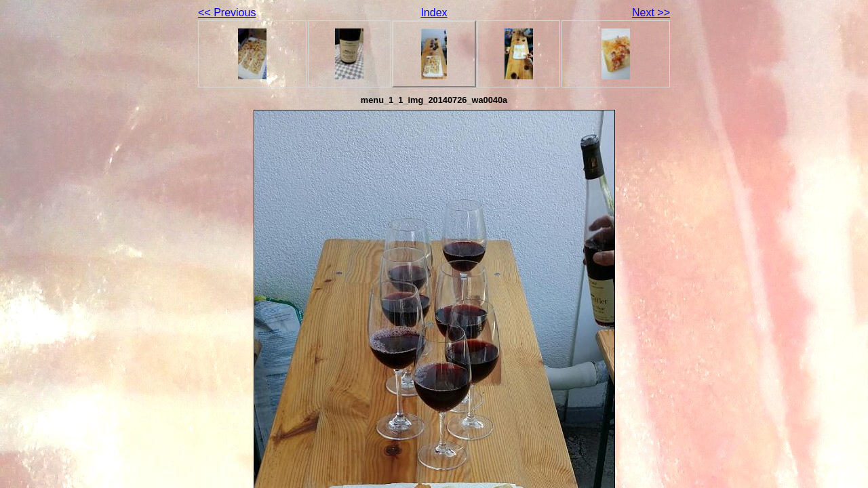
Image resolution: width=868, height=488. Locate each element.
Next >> (651, 13)
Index (434, 13)
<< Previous (227, 13)
